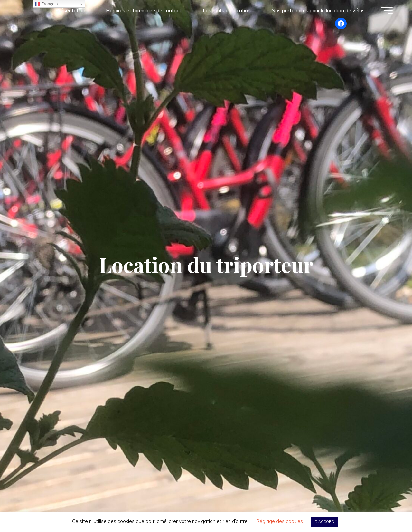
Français (46, 4)
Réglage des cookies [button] (280, 521)
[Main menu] (387, 11)
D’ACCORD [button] (325, 522)
